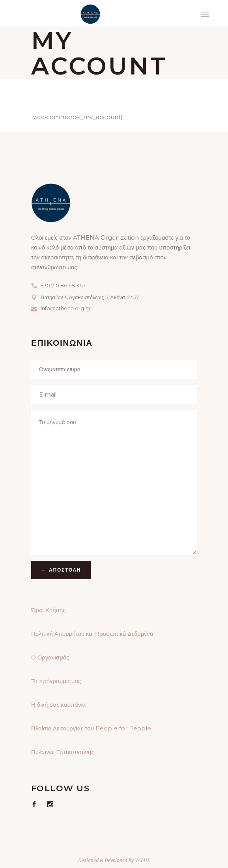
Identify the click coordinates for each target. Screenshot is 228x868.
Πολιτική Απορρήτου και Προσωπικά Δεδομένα (92, 634)
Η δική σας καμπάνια (58, 705)
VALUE (142, 860)
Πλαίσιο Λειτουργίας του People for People (91, 728)
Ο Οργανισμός (50, 657)
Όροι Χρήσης (49, 610)
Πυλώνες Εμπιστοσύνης (63, 752)
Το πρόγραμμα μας (56, 681)
